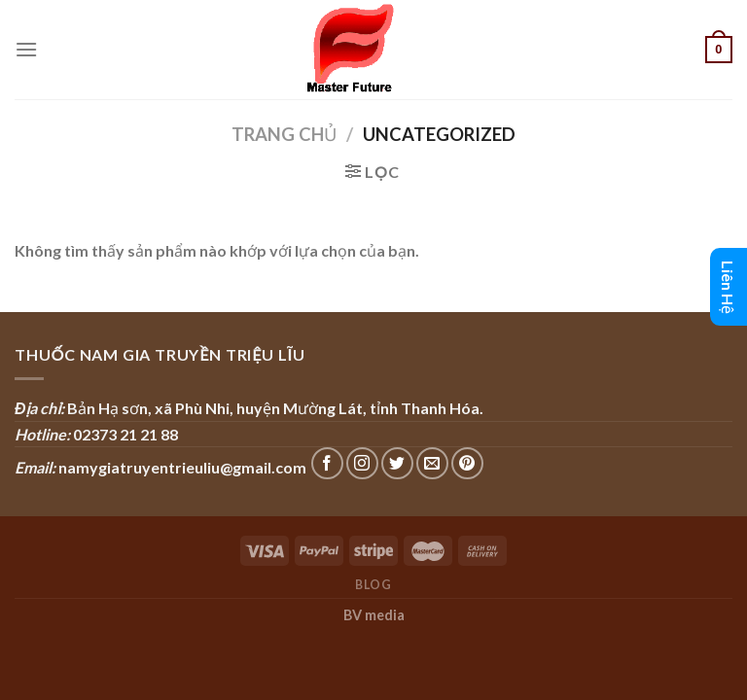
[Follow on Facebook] (327, 463)
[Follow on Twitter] (397, 463)
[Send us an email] (432, 463)
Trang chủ (284, 134)
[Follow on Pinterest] (467, 463)
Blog (373, 585)
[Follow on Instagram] (362, 463)
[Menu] (26, 49)
